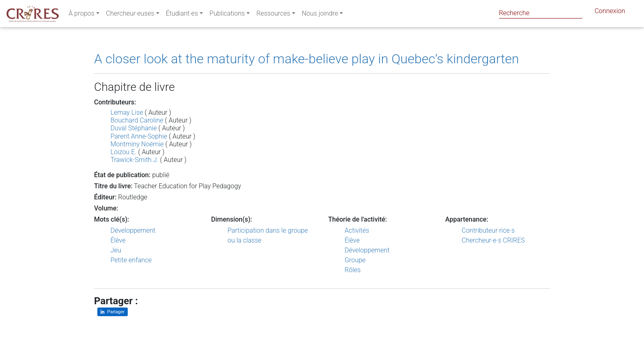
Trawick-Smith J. (135, 160)
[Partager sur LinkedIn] (113, 312)
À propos (82, 15)
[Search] (541, 13)
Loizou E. (123, 152)
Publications (227, 15)
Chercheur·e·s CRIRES (493, 240)
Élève (118, 240)
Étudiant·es (182, 15)
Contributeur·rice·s (488, 230)
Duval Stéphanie (134, 128)
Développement (133, 230)
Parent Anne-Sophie (139, 136)
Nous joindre (320, 15)
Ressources (273, 15)
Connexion (610, 13)
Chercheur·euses (130, 15)
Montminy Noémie (137, 144)
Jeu (116, 250)
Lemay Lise (127, 112)
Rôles (353, 270)
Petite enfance (131, 260)
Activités (357, 230)
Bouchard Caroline (137, 120)
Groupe (355, 260)
